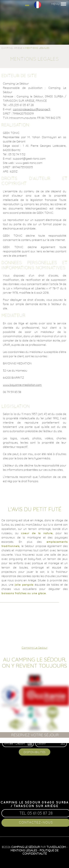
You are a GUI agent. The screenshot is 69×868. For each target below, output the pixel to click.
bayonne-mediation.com (26, 385)
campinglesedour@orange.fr (32, 109)
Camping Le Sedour (34, 648)
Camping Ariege (12, 48)
